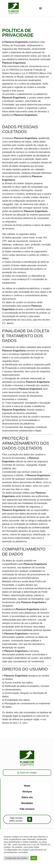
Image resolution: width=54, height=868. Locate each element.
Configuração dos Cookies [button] (16, 858)
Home (27, 786)
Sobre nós (27, 797)
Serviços (27, 792)
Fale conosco (27, 809)
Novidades (27, 803)
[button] (40, 8)
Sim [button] (34, 858)
